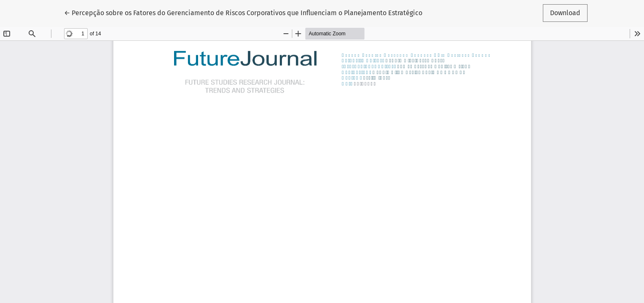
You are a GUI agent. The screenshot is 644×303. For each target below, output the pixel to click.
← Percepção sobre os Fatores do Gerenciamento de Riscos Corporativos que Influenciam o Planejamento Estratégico (243, 12)
